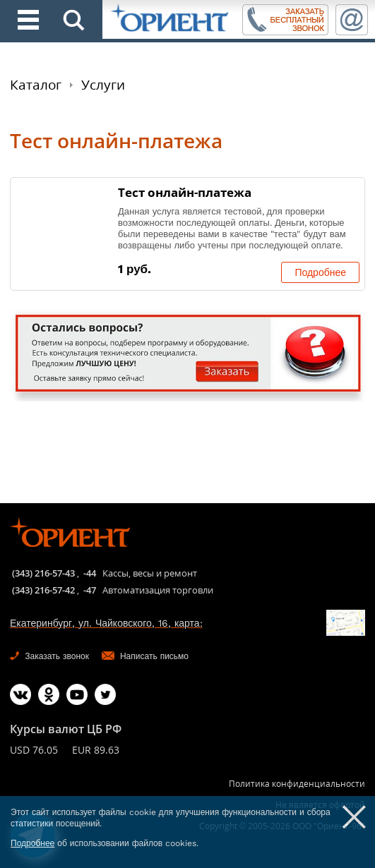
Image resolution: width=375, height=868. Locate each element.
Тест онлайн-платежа (185, 192)
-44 (90, 573)
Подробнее (320, 272)
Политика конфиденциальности (297, 784)
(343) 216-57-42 (43, 590)
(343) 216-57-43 (43, 573)
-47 (90, 590)
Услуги (103, 85)
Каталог (36, 85)
